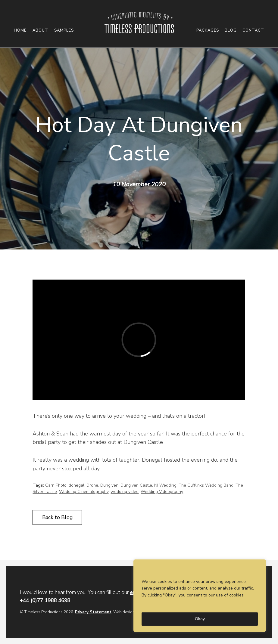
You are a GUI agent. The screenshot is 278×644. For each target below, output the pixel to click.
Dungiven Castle (136, 485)
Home (20, 31)
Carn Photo (56, 485)
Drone (92, 485)
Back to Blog (57, 517)
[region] (200, 596)
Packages (208, 31)
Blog (231, 31)
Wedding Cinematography (84, 492)
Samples (64, 31)
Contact (253, 31)
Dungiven (109, 485)
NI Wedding (165, 485)
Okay (200, 619)
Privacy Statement (93, 612)
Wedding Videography (162, 492)
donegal (77, 485)
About (40, 31)
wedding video (125, 492)
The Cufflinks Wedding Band (206, 485)
